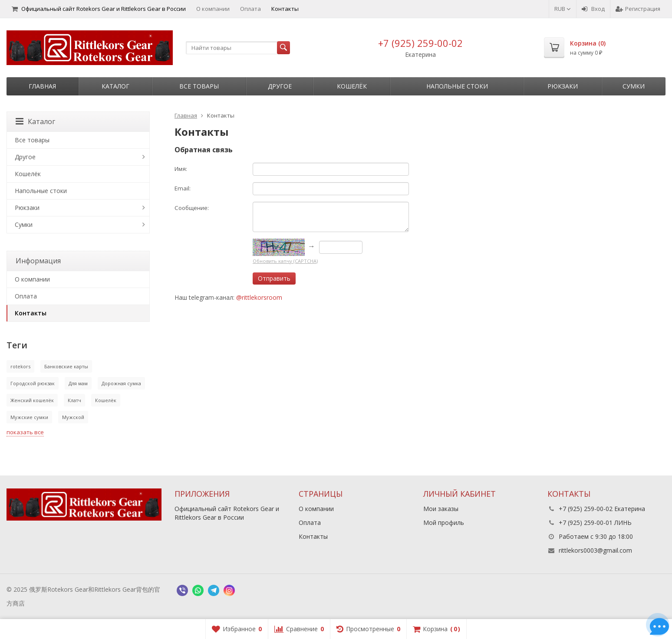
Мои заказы (441, 509)
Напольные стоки (457, 86)
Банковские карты (66, 366)
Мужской (73, 417)
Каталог (115, 86)
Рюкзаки (563, 86)
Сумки (634, 86)
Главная (42, 86)
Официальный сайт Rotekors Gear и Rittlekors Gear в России (99, 9)
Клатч (74, 400)
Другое (280, 86)
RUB (563, 9)
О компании (213, 9)
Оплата (250, 9)
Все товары (199, 86)
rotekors (20, 366)
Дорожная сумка (121, 383)
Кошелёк (352, 86)
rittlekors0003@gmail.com (595, 550)
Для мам (78, 383)
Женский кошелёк (32, 400)
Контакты (285, 9)
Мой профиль (444, 523)
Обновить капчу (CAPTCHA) (285, 261)
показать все (25, 432)
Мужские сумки (29, 417)
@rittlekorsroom (259, 297)
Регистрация (638, 9)
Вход (593, 9)
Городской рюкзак (33, 383)
